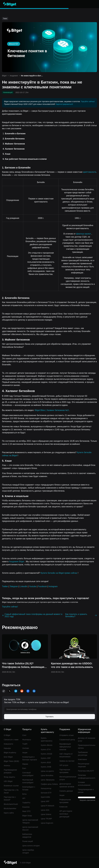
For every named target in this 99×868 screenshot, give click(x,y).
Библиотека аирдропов (27, 836)
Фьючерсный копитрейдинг (28, 781)
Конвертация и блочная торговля (30, 758)
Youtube (33, 586)
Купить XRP (46, 758)
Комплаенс (82, 759)
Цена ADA (45, 810)
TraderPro (26, 803)
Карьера (7, 748)
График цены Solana (49, 784)
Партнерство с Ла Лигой (11, 791)
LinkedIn (24, 586)
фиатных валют (84, 234)
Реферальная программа (65, 801)
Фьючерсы (27, 740)
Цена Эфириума (48, 780)
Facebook (42, 586)
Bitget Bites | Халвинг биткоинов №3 (52, 410)
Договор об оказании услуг (87, 739)
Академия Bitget (17, 562)
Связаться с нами (11, 740)
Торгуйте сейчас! (88, 101)
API (24, 798)
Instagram (53, 586)
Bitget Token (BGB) (11, 761)
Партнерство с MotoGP (10, 798)
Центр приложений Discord (30, 828)
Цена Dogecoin (47, 823)
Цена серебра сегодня (28, 851)
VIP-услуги (64, 765)
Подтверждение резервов (10, 771)
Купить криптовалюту (47, 739)
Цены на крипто (47, 771)
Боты (24, 794)
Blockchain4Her (10, 808)
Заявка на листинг (67, 761)
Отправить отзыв (66, 735)
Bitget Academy (10, 753)
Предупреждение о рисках (86, 791)
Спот (24, 735)
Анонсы (7, 766)
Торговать (49, 717)
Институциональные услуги (68, 778)
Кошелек (26, 807)
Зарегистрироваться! (64, 104)
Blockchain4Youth (11, 804)
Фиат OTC (27, 811)
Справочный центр (67, 740)
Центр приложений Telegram (30, 821)
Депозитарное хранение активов (67, 785)
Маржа (25, 764)
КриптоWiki (45, 797)
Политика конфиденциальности (87, 777)
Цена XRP (45, 801)
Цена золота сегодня (31, 846)
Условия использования (84, 784)
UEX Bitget (8, 781)
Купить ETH (46, 750)
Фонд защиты (9, 777)
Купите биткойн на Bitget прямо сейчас (59, 573)
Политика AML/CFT (86, 771)
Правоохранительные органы (87, 747)
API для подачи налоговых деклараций (66, 814)
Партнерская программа (65, 771)
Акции (25, 753)
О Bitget (7, 735)
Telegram (14, 586)
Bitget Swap (27, 816)
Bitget (4, 76)
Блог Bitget (8, 757)
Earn (24, 768)
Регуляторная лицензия (84, 765)
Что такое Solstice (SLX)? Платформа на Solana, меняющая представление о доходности (23, 665)
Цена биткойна (47, 775)
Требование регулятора (83, 754)
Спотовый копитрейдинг (28, 774)
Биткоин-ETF (46, 793)
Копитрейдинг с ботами (29, 788)
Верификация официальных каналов (65, 747)
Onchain (26, 748)
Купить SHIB (46, 767)
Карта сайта (9, 813)
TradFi (25, 744)
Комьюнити (8, 744)
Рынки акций (28, 841)
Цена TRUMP (46, 819)
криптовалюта (90, 172)
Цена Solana (46, 814)
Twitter (5, 586)
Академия (14, 76)
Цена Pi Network (48, 806)
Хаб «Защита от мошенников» (66, 755)
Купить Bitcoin (47, 745)
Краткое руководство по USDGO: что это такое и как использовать (72, 665)
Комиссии (63, 807)
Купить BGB (46, 762)
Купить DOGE (47, 754)
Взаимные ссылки (11, 786)
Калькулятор (46, 788)
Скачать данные (66, 791)
